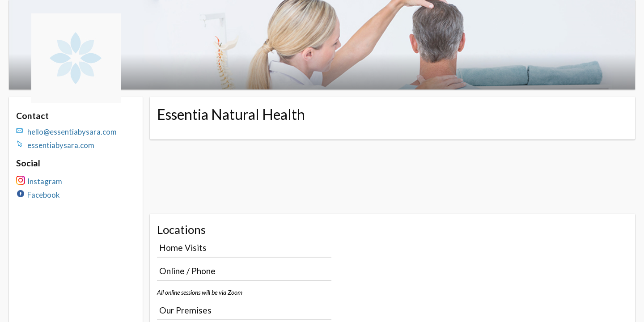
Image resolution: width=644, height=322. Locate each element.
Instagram (45, 181)
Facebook (44, 195)
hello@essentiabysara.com (72, 132)
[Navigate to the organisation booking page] (76, 100)
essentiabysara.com (61, 145)
